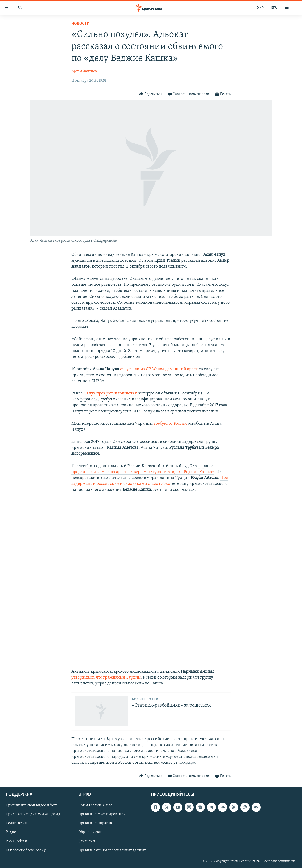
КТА (274, 8)
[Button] (150, 94)
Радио (11, 832)
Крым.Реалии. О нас (95, 805)
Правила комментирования (102, 814)
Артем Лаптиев (84, 71)
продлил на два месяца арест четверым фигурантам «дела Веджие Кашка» (143, 472)
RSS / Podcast (17, 841)
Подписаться (16, 823)
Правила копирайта (95, 823)
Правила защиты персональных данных (112, 850)
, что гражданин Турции (117, 677)
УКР (260, 8)
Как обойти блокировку (26, 850)
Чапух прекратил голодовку (110, 393)
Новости (81, 24)
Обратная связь (91, 832)
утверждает (83, 677)
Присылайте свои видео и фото (32, 805)
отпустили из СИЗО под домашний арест (158, 369)
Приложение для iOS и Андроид (33, 814)
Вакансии (87, 841)
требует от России (170, 424)
